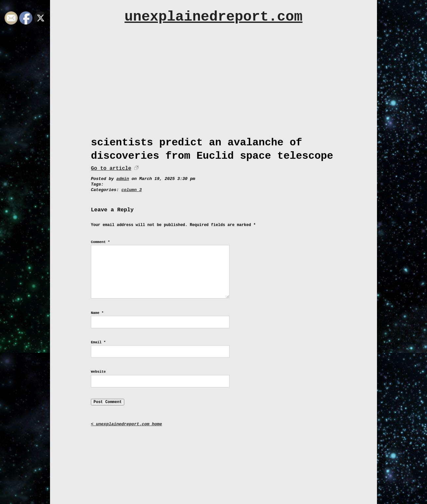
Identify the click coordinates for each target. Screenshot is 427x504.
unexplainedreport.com (214, 17)
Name (97, 313)
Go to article (111, 169)
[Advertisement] (214, 77)
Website (98, 372)
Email (98, 342)
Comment (100, 242)
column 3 (131, 190)
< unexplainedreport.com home (127, 424)
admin (123, 179)
